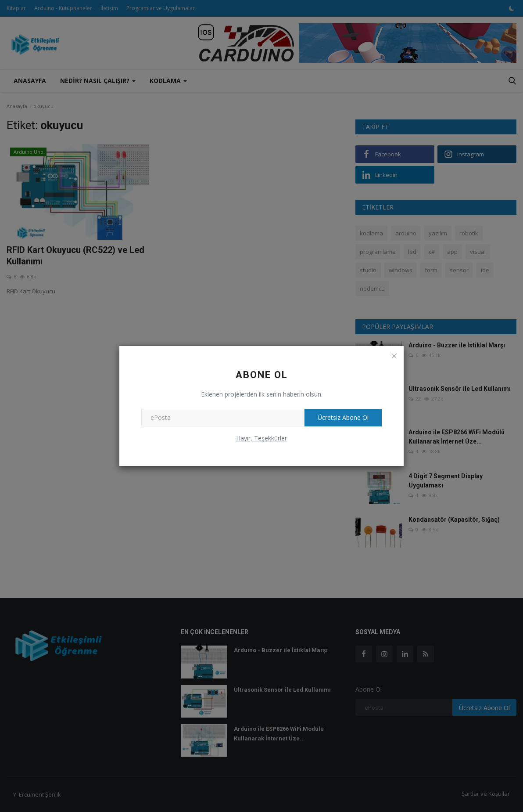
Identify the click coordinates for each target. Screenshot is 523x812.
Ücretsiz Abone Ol (343, 417)
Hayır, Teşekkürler (261, 438)
